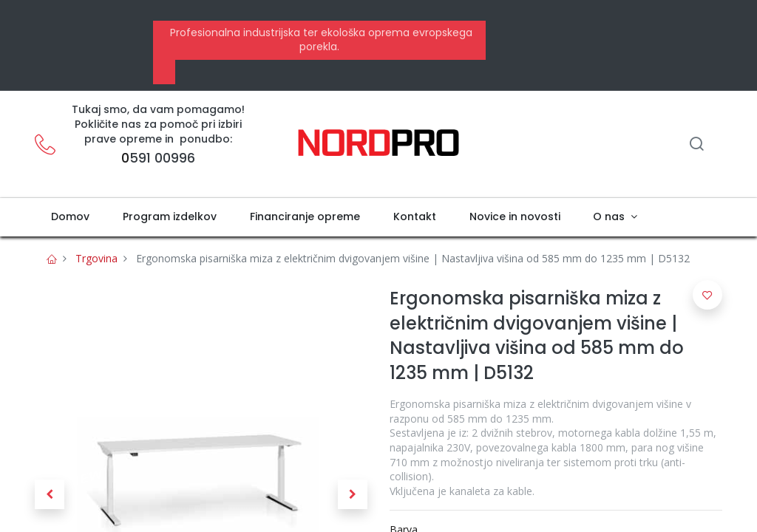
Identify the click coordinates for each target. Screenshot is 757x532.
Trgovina (96, 258)
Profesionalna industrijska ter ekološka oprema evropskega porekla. (320, 40)
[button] (50, 494)
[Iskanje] (696, 145)
